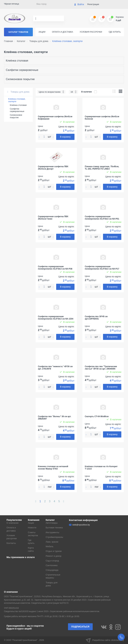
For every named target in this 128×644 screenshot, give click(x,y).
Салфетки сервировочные (22, 70)
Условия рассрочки (91, 32)
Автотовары (52, 523)
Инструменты (52, 532)
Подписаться (80, 627)
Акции (42, 32)
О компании (12, 523)
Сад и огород (52, 561)
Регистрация (93, 4)
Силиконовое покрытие (20, 79)
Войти (79, 4)
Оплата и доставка (63, 32)
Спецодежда (52, 570)
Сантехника (52, 565)
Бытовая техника (54, 528)
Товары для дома (18, 92)
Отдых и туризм (54, 551)
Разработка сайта (105, 640)
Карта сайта (31, 549)
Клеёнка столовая (17, 61)
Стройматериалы (54, 537)
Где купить (115, 32)
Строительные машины (53, 576)
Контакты (11, 543)
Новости (32, 528)
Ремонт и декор (53, 556)
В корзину (65, 137)
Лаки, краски (52, 542)
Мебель (50, 546)
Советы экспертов (33, 534)
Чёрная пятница (11, 4)
